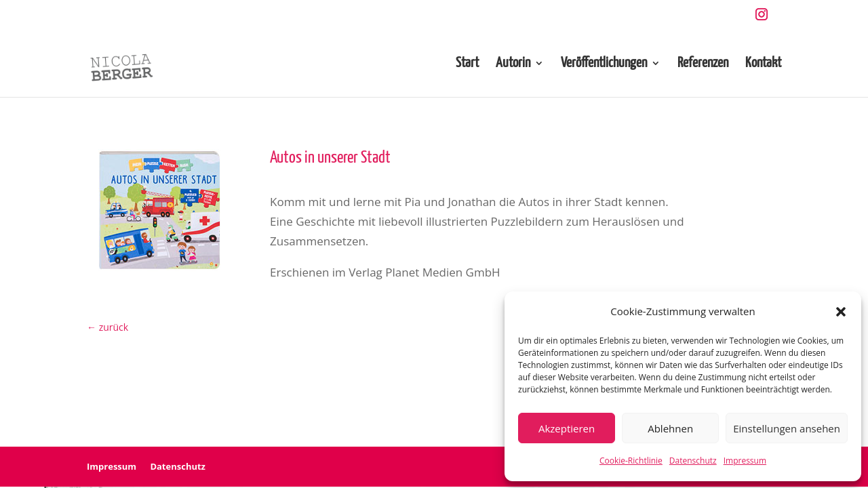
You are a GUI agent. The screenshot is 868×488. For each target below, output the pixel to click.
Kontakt (763, 64)
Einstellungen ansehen (787, 428)
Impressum (745, 461)
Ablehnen (670, 428)
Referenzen (703, 64)
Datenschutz (693, 461)
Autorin (513, 64)
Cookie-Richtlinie (631, 461)
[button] (841, 312)
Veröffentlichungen (604, 64)
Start (467, 64)
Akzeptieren (567, 428)
